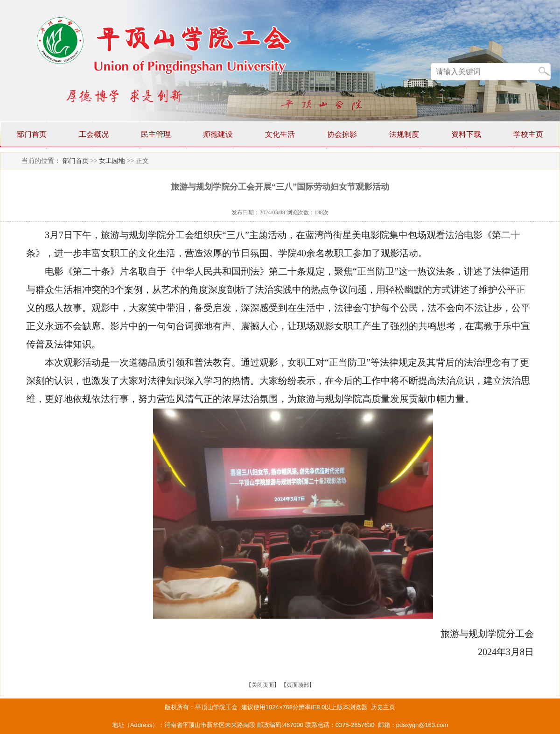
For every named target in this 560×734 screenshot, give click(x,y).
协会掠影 (342, 134)
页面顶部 (298, 685)
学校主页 (528, 134)
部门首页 (32, 134)
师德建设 (218, 134)
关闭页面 (263, 685)
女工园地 (112, 161)
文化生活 (280, 134)
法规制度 (404, 134)
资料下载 (466, 134)
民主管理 (156, 134)
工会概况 (94, 134)
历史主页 (383, 707)
